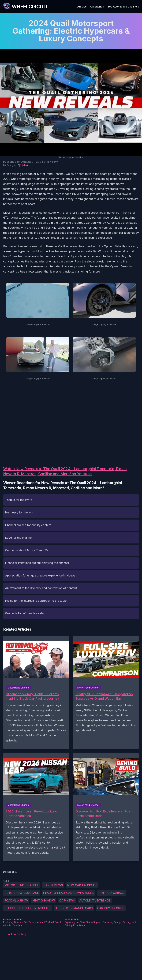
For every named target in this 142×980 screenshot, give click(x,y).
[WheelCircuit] (25, 7)
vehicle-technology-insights (27, 908)
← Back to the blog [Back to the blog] (15, 934)
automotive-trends (95, 900)
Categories (97, 7)
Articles (82, 7)
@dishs (23, 165)
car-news (67, 900)
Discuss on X (10, 872)
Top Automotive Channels (123, 7)
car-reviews (53, 885)
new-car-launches (82, 885)
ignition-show (44, 900)
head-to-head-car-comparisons (69, 893)
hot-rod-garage (112, 893)
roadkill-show (16, 900)
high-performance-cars (74, 908)
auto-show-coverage (22, 893)
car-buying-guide (111, 908)
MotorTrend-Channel (22, 885)
